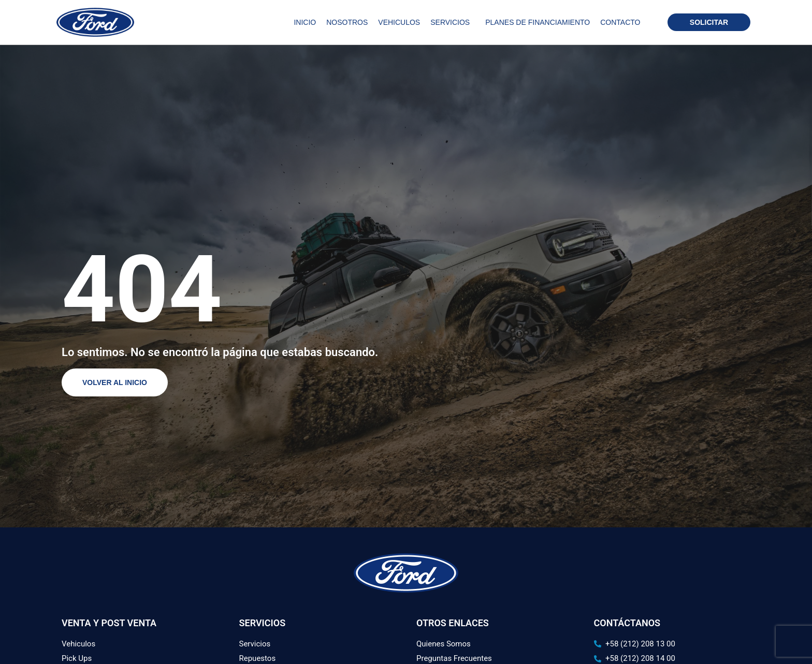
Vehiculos (399, 22)
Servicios (453, 22)
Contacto (620, 22)
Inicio (305, 22)
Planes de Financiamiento (538, 22)
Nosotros (347, 22)
